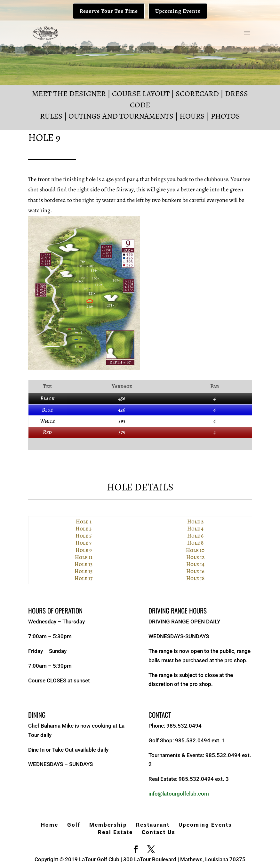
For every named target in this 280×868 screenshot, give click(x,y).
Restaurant (153, 825)
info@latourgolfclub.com (179, 794)
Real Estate (115, 832)
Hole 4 (195, 529)
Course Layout (141, 94)
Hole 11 (84, 557)
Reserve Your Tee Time (109, 11)
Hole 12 (195, 557)
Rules (51, 116)
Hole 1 (84, 522)
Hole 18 (195, 578)
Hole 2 (195, 522)
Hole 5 (84, 536)
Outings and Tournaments (121, 116)
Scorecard (197, 94)
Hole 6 (195, 536)
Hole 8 (195, 543)
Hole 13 (84, 564)
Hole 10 (195, 550)
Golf (74, 825)
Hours (192, 116)
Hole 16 (195, 571)
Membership (108, 825)
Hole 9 (84, 550)
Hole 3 (84, 529)
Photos (225, 116)
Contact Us (159, 832)
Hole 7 (84, 543)
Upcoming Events (178, 11)
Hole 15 (84, 571)
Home (50, 825)
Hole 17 (84, 578)
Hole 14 (195, 564)
